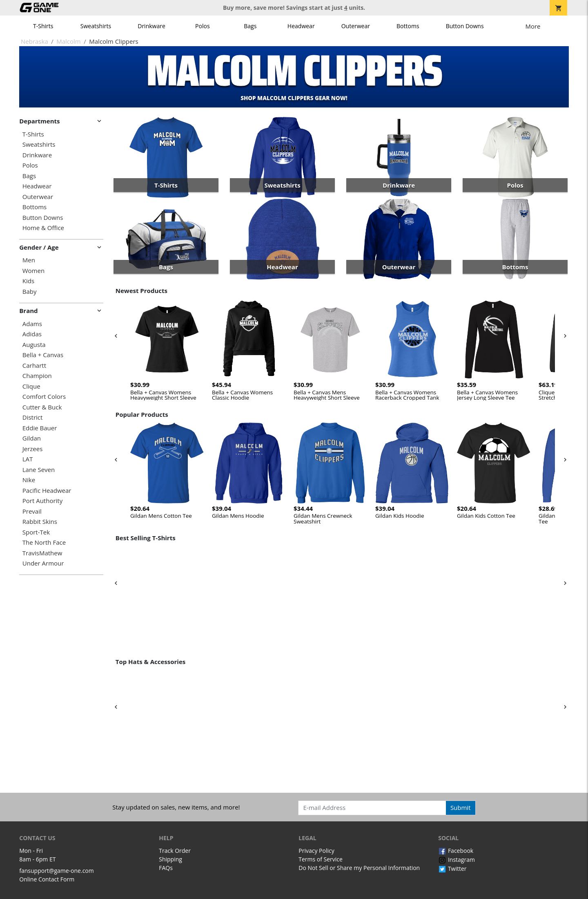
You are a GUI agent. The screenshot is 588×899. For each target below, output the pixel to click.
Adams (32, 324)
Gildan (32, 438)
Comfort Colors (44, 397)
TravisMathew (42, 553)
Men (29, 260)
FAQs (166, 868)
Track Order (175, 851)
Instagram (457, 860)
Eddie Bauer (40, 428)
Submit (461, 807)
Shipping (170, 859)
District (33, 417)
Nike (29, 480)
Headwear (301, 26)
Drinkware (151, 26)
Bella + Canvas (43, 355)
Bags (250, 26)
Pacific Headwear (47, 491)
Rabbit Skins (40, 522)
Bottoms (408, 26)
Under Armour (43, 563)
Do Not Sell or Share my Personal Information (359, 868)
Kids (28, 281)
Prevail (32, 511)
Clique (31, 386)
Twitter (452, 869)
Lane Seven (39, 470)
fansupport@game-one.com (57, 871)
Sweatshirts (96, 26)
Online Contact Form (47, 879)
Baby (30, 292)
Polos (202, 26)
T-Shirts (43, 26)
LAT (28, 459)
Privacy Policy (316, 851)
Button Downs (465, 26)
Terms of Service (321, 859)
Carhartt (34, 366)
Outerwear (356, 26)
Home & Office (43, 228)
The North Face (44, 542)
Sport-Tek (36, 532)
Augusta (34, 345)
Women (33, 271)
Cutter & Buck (42, 407)
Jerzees (33, 449)
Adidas (32, 334)
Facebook (456, 851)
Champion (37, 376)
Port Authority (42, 501)
